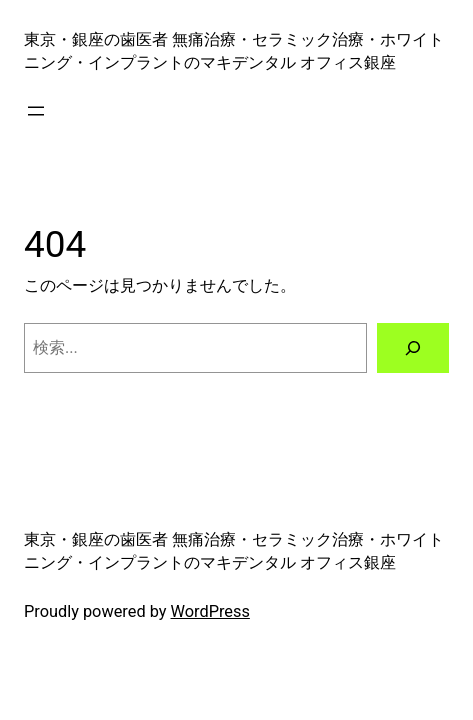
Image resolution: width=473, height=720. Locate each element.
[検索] (413, 348)
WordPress (210, 611)
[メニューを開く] (36, 111)
